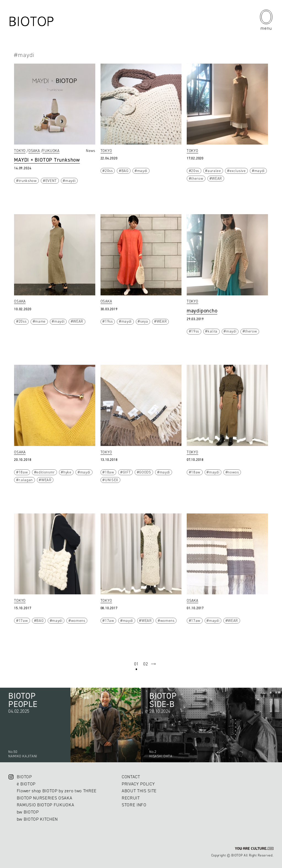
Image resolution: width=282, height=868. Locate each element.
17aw (23, 621)
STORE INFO (134, 805)
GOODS (145, 472)
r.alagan (26, 480)
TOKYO (20, 151)
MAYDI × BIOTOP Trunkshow (47, 160)
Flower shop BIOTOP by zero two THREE (57, 791)
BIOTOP (24, 777)
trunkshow (28, 181)
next (153, 664)
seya (144, 321)
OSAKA (34, 151)
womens (78, 621)
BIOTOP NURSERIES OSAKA (45, 798)
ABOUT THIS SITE (139, 791)
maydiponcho (202, 311)
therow (197, 178)
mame (40, 321)
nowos (233, 472)
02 (146, 664)
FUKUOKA (51, 151)
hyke (67, 472)
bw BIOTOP (28, 812)
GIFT (127, 472)
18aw (23, 472)
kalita (213, 331)
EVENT (51, 181)
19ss (109, 321)
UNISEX (112, 480)
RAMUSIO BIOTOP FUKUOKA (46, 805)
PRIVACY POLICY (138, 784)
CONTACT (131, 777)
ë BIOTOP (26, 784)
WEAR (217, 178)
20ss (109, 171)
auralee (214, 171)
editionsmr (46, 472)
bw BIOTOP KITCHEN (37, 819)
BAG (125, 171)
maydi (70, 181)
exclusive (238, 171)
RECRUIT (131, 798)
